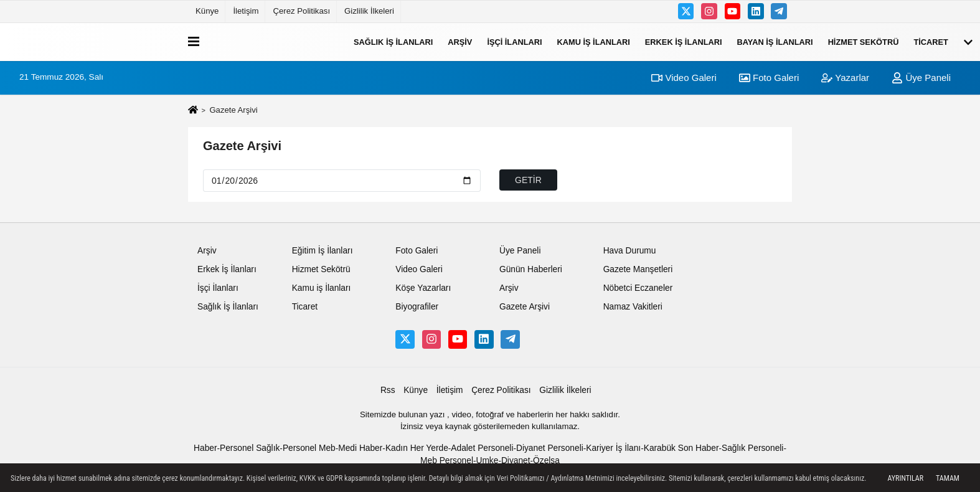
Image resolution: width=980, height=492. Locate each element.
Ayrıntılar (905, 478)
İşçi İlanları (514, 41)
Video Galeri (684, 78)
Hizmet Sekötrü (864, 41)
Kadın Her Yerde (417, 448)
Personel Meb (309, 448)
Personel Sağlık (250, 448)
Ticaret (931, 41)
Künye (207, 11)
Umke (487, 461)
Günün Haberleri (531, 269)
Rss (388, 390)
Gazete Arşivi (242, 146)
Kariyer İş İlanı (613, 448)
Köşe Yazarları (423, 288)
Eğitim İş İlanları (323, 251)
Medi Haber (360, 448)
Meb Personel (447, 461)
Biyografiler (417, 307)
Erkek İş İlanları (684, 41)
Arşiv (460, 41)
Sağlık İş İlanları (393, 41)
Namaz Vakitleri (633, 307)
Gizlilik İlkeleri (369, 11)
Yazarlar (845, 78)
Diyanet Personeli (550, 448)
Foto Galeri (769, 78)
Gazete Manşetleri (638, 269)
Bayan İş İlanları (775, 41)
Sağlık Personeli (752, 448)
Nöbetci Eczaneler (638, 288)
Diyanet (516, 461)
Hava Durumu (630, 251)
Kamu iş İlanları (594, 41)
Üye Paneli (921, 78)
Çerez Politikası (301, 11)
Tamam (948, 478)
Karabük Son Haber (681, 448)
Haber (205, 448)
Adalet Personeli (482, 448)
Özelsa (546, 461)
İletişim (246, 11)
